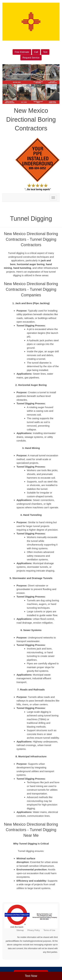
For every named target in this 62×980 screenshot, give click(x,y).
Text (45, 52)
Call (36, 52)
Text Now (31, 976)
